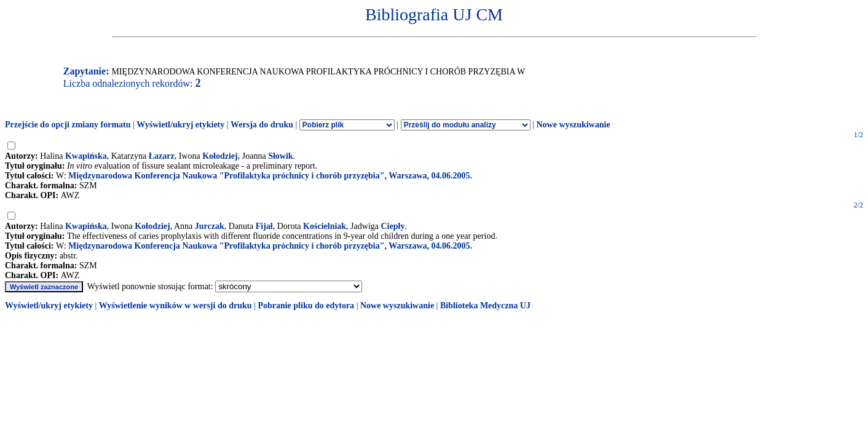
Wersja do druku (262, 125)
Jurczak (210, 226)
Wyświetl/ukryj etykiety (180, 125)
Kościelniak (325, 226)
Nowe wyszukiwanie (573, 125)
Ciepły (393, 226)
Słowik (280, 156)
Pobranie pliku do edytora (306, 306)
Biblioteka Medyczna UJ (485, 306)
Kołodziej (220, 156)
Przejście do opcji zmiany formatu (68, 125)
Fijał (264, 226)
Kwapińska (86, 156)
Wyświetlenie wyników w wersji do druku (176, 306)
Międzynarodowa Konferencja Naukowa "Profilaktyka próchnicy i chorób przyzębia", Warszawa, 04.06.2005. (270, 176)
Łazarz (162, 156)
